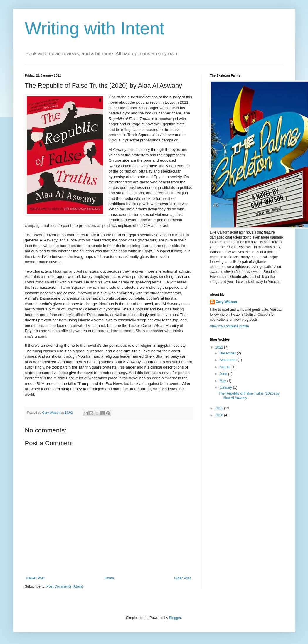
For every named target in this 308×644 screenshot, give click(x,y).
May (223, 381)
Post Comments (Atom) (65, 586)
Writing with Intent (95, 28)
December (228, 353)
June (224, 374)
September (228, 360)
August (225, 367)
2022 (220, 347)
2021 (220, 408)
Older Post (182, 578)
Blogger (175, 618)
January (226, 388)
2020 (220, 415)
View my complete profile (229, 326)
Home (109, 578)
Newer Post (36, 578)
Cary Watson (227, 302)
